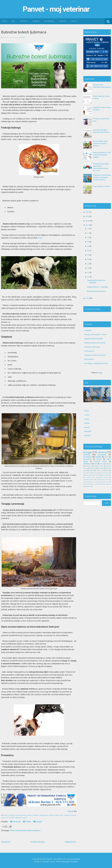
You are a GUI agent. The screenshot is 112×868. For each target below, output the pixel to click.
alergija (98, 457)
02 (88, 272)
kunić (107, 457)
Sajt (13, 21)
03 (88, 268)
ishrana (102, 452)
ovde (40, 238)
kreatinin (36, 815)
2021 (87, 212)
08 (88, 246)
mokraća (101, 468)
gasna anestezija (106, 475)
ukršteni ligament (95, 484)
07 (88, 251)
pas (62, 815)
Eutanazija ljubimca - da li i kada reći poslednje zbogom (102, 155)
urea (3, 818)
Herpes (109, 464)
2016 (87, 298)
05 (88, 259)
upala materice (107, 484)
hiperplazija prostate (102, 477)
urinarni (24, 818)
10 (88, 237)
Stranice (36, 21)
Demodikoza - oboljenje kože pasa (96, 363)
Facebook (16, 822)
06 (88, 255)
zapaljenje (88, 486)
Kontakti (24, 21)
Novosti (63, 21)
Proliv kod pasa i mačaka (101, 186)
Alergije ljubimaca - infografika (97, 287)
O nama (87, 415)
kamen (30, 815)
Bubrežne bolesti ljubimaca (24, 32)
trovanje (73, 815)
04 (88, 264)
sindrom (67, 815)
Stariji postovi (70, 842)
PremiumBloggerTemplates (67, 862)
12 (88, 229)
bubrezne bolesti (21, 815)
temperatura (88, 459)
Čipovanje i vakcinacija (92, 347)
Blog (5, 21)
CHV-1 (85, 473)
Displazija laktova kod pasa (94, 339)
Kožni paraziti (89, 359)
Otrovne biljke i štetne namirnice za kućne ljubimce (100, 143)
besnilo (88, 466)
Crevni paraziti (89, 351)
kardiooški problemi (89, 480)
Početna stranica (38, 842)
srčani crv (100, 471)
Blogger (100, 373)
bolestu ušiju (95, 475)
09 (88, 242)
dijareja (99, 459)
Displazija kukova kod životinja (95, 343)
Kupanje (95, 473)
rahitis (92, 471)
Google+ (38, 822)
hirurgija (88, 452)
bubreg (11, 815)
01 (88, 277)
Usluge (87, 419)
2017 (87, 225)
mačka (57, 815)
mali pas (86, 482)
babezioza (86, 475)
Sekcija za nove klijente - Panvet (95, 335)
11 (88, 233)
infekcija (87, 455)
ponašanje (88, 457)
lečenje (51, 815)
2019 (87, 216)
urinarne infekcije (15, 818)
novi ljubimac (95, 482)
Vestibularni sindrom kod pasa (95, 355)
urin (7, 818)
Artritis (102, 464)
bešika (6, 815)
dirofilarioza (87, 464)
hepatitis (93, 468)
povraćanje (102, 455)
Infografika (49, 21)
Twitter (27, 822)
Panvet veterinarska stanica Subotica (25, 830)
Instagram (88, 431)
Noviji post (6, 842)
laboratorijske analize (103, 480)
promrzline (105, 482)
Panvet (71, 811)
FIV (90, 473)
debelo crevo (99, 466)
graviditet (89, 477)
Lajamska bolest (104, 473)
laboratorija (44, 815)
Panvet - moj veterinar (56, 9)
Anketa (74, 21)
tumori (85, 484)
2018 (87, 221)
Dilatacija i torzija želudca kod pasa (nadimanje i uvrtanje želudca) (102, 177)
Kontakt (87, 423)
